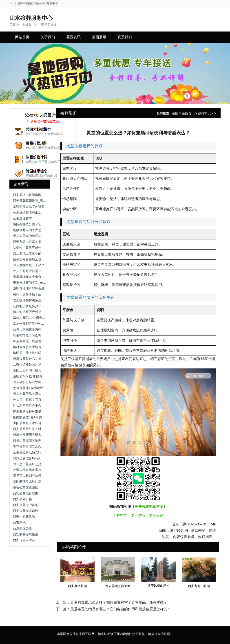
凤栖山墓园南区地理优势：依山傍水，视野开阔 (46, 441)
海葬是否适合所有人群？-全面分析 (37, 458)
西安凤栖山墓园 (159, 585)
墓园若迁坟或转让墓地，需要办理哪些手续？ (44, 482)
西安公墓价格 (22, 499)
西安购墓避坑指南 (26, 534)
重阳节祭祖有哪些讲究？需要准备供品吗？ (43, 423)
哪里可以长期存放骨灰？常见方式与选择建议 (44, 476)
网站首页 (22, 37)
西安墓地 (19, 522)
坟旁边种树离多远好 (27, 470)
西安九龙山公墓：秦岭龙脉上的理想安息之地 (44, 242)
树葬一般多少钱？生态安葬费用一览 (38, 294)
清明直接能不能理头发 (29, 288)
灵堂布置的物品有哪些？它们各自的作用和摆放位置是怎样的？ (121, 609)
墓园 (175, 113)
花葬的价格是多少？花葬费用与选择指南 (41, 306)
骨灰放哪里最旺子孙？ (29, 265)
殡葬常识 (204, 113)
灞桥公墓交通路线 (26, 487)
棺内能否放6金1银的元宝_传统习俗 (38, 417)
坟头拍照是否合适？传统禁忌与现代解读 (41, 271)
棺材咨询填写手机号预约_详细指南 (38, 347)
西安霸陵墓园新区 (118, 586)
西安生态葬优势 (24, 517)
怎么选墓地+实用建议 (28, 388)
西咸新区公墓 (22, 528)
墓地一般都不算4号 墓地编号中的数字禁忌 (43, 324)
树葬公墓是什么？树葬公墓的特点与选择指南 (44, 359)
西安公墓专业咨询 (26, 505)
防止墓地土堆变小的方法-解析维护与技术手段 (45, 253)
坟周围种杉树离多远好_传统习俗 (36, 300)
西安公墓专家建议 (26, 511)
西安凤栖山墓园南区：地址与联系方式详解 (43, 195)
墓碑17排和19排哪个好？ (31, 318)
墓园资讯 (188, 113)
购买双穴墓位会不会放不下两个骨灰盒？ (41, 405)
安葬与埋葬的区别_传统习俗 (33, 283)
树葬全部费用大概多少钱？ (32, 435)
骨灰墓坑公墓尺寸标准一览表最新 (37, 382)
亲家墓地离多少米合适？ (30, 277)
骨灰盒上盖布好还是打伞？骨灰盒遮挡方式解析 (46, 464)
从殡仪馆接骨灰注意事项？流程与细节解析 (43, 365)
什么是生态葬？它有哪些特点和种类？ (40, 400)
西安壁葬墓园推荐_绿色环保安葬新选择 (41, 201)
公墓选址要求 (22, 218)
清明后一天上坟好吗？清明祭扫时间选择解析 (44, 353)
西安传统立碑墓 (24, 540)
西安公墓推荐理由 (26, 493)
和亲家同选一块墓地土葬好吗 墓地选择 (40, 341)
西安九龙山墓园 (199, 586)
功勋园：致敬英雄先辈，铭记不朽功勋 (40, 248)
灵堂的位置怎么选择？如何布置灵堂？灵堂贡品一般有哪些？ (119, 602)
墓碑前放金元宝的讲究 (29, 207)
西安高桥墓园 (77, 586)
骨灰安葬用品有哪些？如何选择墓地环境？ (43, 394)
